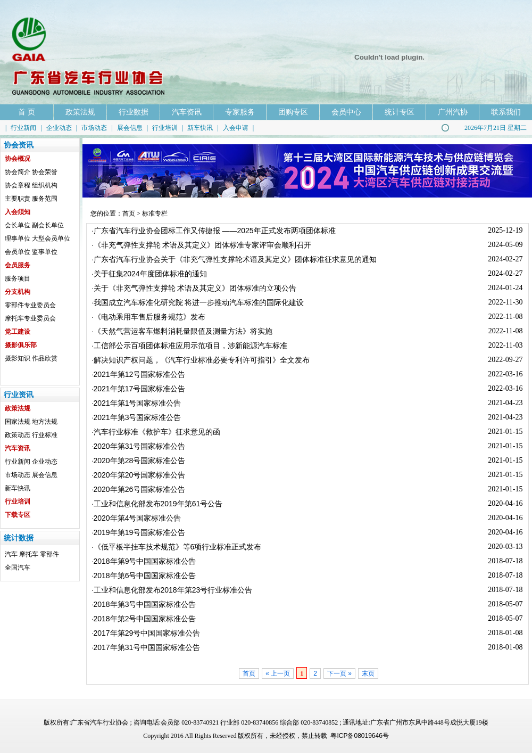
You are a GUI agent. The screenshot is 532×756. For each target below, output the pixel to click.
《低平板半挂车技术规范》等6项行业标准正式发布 (178, 547)
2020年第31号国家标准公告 (140, 446)
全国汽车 (18, 568)
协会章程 (18, 185)
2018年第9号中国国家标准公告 (145, 561)
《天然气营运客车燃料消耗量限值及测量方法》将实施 (183, 331)
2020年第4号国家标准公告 (138, 518)
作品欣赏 (45, 358)
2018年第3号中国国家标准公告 (145, 604)
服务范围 (45, 199)
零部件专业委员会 (30, 305)
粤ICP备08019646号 (359, 736)
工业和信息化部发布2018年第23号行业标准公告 (173, 590)
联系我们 (506, 112)
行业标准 (45, 435)
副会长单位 (48, 225)
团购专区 (293, 112)
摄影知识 (18, 358)
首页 (129, 213)
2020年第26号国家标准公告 (140, 489)
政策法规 (80, 112)
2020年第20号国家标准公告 (140, 475)
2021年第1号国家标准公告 (138, 403)
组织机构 (45, 185)
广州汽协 (453, 112)
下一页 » (339, 673)
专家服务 (240, 112)
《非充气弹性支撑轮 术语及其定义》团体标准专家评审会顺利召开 (203, 245)
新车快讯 (200, 128)
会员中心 (346, 112)
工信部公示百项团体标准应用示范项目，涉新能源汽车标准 (190, 346)
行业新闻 (23, 128)
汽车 (11, 554)
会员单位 (18, 252)
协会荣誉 (45, 172)
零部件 (49, 554)
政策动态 (18, 435)
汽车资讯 (187, 112)
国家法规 (18, 422)
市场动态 (94, 128)
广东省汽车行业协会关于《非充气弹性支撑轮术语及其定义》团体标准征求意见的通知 (235, 259)
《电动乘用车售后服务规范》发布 (149, 317)
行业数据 (134, 112)
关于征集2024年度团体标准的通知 (150, 274)
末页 (368, 673)
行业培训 (165, 128)
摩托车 (29, 554)
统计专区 (400, 112)
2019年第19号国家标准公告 (140, 532)
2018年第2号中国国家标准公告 (145, 619)
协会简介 (18, 172)
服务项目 (18, 278)
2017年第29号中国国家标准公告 (147, 633)
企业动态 (59, 128)
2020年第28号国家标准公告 (140, 461)
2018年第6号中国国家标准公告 (145, 576)
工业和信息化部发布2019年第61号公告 (158, 504)
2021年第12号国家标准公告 (140, 374)
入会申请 (236, 128)
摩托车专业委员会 (30, 318)
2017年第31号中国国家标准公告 (147, 647)
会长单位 (18, 225)
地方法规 (45, 422)
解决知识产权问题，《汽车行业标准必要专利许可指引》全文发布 (202, 360)
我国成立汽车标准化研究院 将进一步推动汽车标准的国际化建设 (199, 302)
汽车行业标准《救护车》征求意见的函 (157, 432)
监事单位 (45, 252)
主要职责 (18, 199)
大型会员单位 (51, 239)
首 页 (27, 112)
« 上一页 (278, 673)
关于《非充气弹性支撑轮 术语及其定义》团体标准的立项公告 (195, 288)
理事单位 (18, 239)
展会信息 (130, 128)
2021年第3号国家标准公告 (138, 417)
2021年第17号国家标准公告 (140, 389)
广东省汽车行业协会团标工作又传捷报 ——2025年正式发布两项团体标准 (215, 231)
